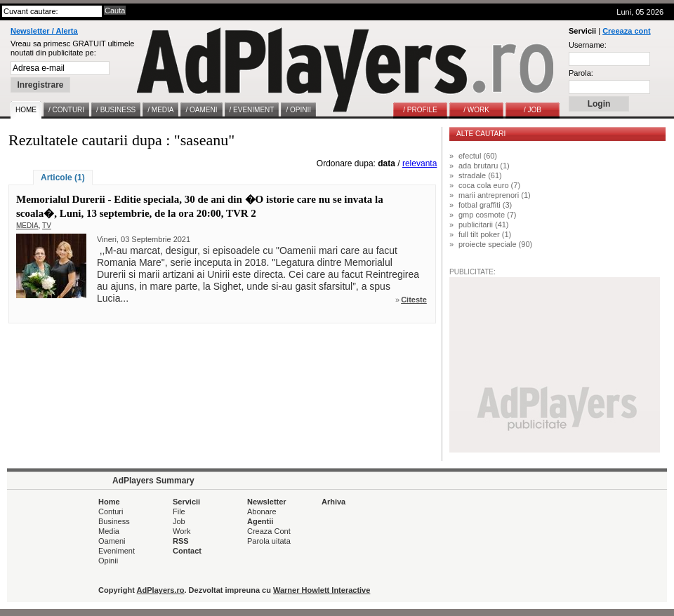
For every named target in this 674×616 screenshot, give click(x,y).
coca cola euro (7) (489, 185)
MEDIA (27, 226)
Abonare (262, 511)
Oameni (112, 541)
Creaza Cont (269, 531)
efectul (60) (478, 156)
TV (47, 226)
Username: (588, 45)
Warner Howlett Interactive (322, 590)
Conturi (111, 511)
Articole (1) (63, 178)
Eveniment (117, 551)
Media (109, 531)
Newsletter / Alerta (44, 31)
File (179, 511)
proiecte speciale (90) (495, 244)
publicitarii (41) (484, 225)
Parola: (581, 73)
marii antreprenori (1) (495, 195)
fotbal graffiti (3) (485, 205)
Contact (187, 551)
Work (181, 531)
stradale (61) (480, 175)
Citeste (414, 300)
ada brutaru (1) (484, 166)
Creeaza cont (626, 31)
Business (114, 521)
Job (179, 521)
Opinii (108, 561)
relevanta (419, 163)
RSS (181, 541)
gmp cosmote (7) (488, 215)
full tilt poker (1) (485, 234)
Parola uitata (269, 541)
